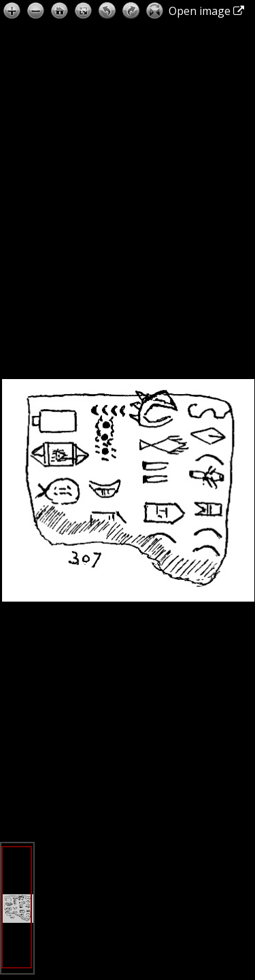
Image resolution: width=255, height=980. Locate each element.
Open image (206, 11)
